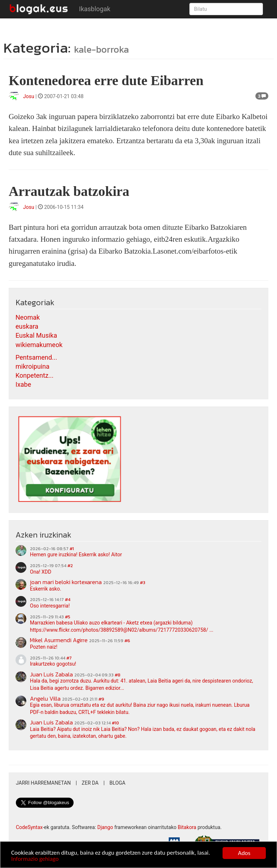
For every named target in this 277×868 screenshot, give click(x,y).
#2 (70, 566)
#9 (101, 699)
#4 (68, 600)
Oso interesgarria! (50, 606)
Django (105, 827)
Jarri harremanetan (43, 783)
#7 (69, 658)
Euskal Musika (36, 335)
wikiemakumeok (39, 345)
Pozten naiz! (44, 647)
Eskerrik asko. (46, 589)
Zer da (90, 783)
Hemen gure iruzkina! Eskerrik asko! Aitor (76, 554)
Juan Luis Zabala (51, 674)
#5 (68, 617)
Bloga (118, 783)
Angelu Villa (45, 698)
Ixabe (23, 384)
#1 (72, 549)
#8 (118, 675)
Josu (29, 96)
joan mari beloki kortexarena (66, 582)
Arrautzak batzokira (69, 191)
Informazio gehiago (35, 860)
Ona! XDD (41, 572)
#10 (115, 723)
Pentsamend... (36, 357)
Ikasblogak (95, 9)
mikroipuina (32, 366)
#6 (127, 641)
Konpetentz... (34, 375)
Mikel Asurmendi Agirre (59, 640)
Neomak (28, 317)
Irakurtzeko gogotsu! (53, 664)
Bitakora (187, 827)
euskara (27, 326)
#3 (143, 583)
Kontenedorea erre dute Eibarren (106, 80)
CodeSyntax (29, 827)
